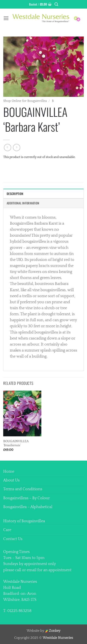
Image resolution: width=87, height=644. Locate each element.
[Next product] (8, 148)
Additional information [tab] (23, 203)
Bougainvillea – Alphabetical (28, 507)
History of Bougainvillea (24, 521)
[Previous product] (17, 148)
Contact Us (13, 539)
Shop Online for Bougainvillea (25, 101)
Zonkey (53, 631)
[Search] (56, 4)
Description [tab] (15, 194)
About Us (11, 480)
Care (7, 530)
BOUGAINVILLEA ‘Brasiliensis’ (16, 443)
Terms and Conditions (23, 489)
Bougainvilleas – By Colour (26, 498)
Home (9, 472)
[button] (40, 4)
